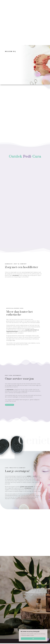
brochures (10, 406)
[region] (33, 635)
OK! (33, 639)
